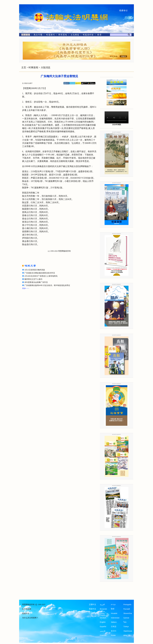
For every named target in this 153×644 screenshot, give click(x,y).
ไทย (125, 622)
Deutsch (103, 618)
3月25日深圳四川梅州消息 (35, 270)
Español (103, 627)
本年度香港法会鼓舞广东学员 (36, 282)
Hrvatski (114, 613)
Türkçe (126, 627)
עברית (113, 605)
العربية (102, 605)
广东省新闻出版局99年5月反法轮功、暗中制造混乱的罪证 (47, 285)
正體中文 (93, 605)
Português (127, 605)
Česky (102, 613)
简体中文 (93, 609)
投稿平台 (26, 613)
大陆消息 (46, 67)
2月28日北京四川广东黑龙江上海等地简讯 (41, 276)
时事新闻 (33, 67)
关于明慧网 (27, 609)
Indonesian (115, 618)
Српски (126, 618)
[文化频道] (75, 35)
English (103, 622)
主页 (24, 67)
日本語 (114, 627)
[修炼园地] (62, 35)
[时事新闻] (25, 35)
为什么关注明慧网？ (30, 618)
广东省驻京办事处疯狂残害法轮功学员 (40, 273)
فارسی (103, 631)
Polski (113, 635)
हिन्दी (113, 609)
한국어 (114, 631)
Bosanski (103, 609)
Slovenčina (128, 613)
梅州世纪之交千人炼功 (33, 279)
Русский (127, 609)
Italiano (114, 622)
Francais (103, 635)
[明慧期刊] (50, 35)
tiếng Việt (127, 635)
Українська (128, 631)
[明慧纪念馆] (88, 35)
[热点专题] (38, 35)
